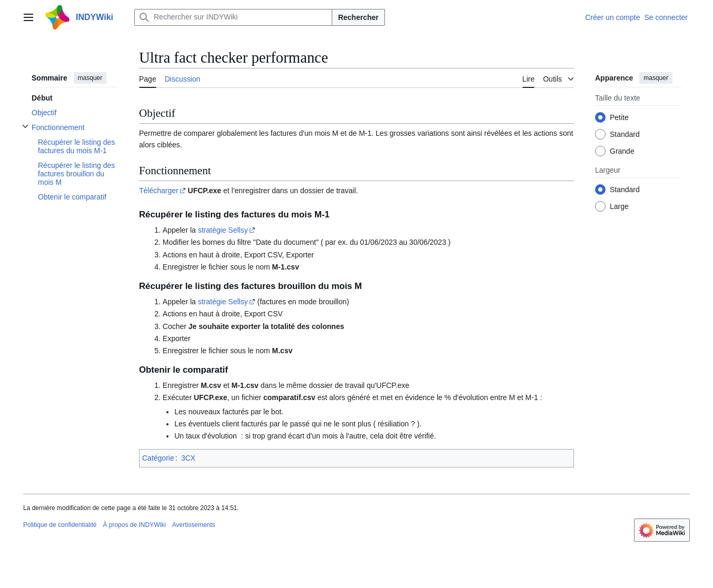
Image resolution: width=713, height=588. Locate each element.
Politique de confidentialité (60, 525)
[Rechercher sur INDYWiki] (233, 17)
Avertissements (194, 525)
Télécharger (159, 191)
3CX (188, 458)
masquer (90, 78)
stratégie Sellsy (223, 230)
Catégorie (158, 458)
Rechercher (358, 17)
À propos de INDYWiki (134, 525)
